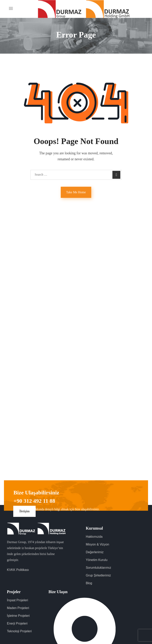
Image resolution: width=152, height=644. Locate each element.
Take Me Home (76, 192)
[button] (25, 511)
